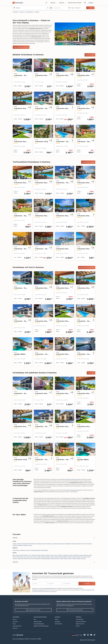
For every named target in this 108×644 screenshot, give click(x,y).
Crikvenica (34, 555)
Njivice (53, 557)
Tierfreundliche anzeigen (88, 162)
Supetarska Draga (46, 558)
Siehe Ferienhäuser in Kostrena (21, 47)
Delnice (39, 555)
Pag (82, 557)
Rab (22, 558)
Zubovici (84, 558)
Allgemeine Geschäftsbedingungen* (88, 640)
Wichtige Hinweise (38, 622)
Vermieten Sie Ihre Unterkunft (75, 3)
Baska (26, 555)
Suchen (90, 8)
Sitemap (78, 626)
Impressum (15, 628)
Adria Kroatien (16, 550)
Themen (57, 619)
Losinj (31, 557)
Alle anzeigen (91, 373)
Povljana (15, 558)
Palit (85, 557)
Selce (29, 558)
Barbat (22, 555)
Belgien (14, 544)
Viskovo (66, 558)
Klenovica (85, 555)
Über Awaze (15, 622)
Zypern (30, 545)
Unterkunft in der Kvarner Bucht (73, 479)
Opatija (74, 557)
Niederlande (68, 544)
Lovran (35, 557)
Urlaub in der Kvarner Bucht (48, 514)
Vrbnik (74, 558)
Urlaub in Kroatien (30, 33)
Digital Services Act (80, 624)
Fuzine (52, 555)
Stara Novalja (37, 558)
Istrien (28, 550)
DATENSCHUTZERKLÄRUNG (39, 590)
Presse (14, 624)
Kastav (81, 555)
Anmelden (87, 584)
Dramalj (48, 555)
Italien (44, 544)
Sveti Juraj (57, 558)
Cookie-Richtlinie (80, 619)
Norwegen (74, 544)
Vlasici (70, 558)
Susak (52, 558)
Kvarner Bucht (29, 12)
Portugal (89, 544)
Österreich (80, 544)
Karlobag (76, 555)
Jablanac (60, 555)
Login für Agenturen (17, 626)
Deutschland (26, 544)
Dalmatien (23, 550)
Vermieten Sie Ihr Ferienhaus (75, 610)
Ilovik (56, 555)
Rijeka (26, 558)
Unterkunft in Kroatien (76, 490)
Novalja (57, 557)
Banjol (18, 555)
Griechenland (39, 544)
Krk (24, 557)
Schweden (15, 545)
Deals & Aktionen (58, 624)
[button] (58, 8)
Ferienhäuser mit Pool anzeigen (87, 268)
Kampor (71, 555)
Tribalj (62, 558)
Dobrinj (43, 555)
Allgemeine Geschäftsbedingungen (41, 626)
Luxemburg (55, 544)
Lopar (27, 557)
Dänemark (20, 544)
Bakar (14, 555)
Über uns (15, 619)
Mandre (39, 557)
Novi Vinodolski (63, 557)
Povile (88, 557)
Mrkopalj (48, 557)
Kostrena (37, 12)
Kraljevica (20, 557)
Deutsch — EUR (77, 635)
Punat (19, 558)
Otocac (78, 557)
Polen (85, 544)
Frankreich (32, 544)
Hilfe (85, 3)
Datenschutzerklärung (81, 622)
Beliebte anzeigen (90, 55)
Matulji (44, 557)
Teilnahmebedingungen (49, 588)
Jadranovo (66, 555)
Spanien (26, 545)
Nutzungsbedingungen (39, 624)
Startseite (15, 12)
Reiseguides (57, 622)
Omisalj (70, 557)
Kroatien (22, 12)
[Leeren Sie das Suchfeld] (48, 8)
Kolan (90, 555)
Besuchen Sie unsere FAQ (33, 610)
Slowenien (21, 545)
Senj (32, 558)
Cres (29, 555)
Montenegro (61, 544)
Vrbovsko (79, 558)
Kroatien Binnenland (35, 550)
